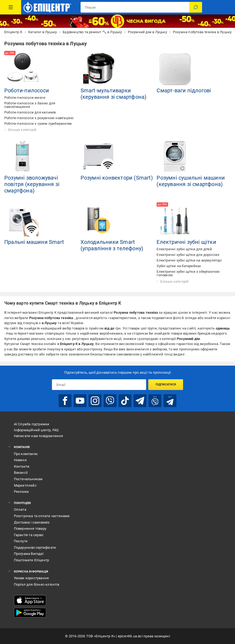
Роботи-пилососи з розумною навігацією (39, 118)
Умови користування (31, 578)
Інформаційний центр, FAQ (36, 430)
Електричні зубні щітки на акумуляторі (189, 260)
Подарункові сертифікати (35, 548)
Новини (20, 460)
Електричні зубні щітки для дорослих (188, 255)
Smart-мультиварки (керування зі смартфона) (114, 94)
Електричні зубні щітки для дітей (184, 249)
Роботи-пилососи (27, 90)
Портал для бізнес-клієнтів (37, 584)
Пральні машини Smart (34, 242)
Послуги (21, 541)
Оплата (20, 509)
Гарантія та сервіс (29, 535)
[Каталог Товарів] (11, 7)
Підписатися (166, 384)
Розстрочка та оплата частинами (42, 516)
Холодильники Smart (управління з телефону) (112, 245)
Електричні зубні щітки (186, 242)
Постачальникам (28, 479)
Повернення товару (30, 529)
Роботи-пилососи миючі (25, 98)
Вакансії (21, 473)
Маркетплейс (25, 485)
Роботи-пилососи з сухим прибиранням (38, 124)
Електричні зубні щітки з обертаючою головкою (188, 273)
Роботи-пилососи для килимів (30, 112)
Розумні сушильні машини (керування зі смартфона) (191, 181)
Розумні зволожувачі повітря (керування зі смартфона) (32, 184)
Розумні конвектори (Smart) (117, 178)
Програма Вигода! (29, 554)
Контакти (22, 466)
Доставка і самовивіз (32, 522)
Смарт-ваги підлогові (184, 90)
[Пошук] (196, 7)
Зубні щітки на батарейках (179, 266)
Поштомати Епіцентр (32, 560)
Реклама (21, 492)
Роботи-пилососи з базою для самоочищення (30, 105)
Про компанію (26, 454)
